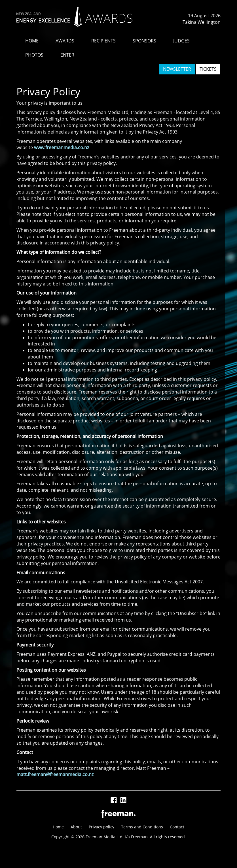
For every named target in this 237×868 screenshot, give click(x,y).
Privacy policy (101, 827)
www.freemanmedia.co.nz (62, 147)
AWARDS (65, 41)
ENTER (67, 55)
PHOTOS (34, 55)
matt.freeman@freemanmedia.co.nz (55, 774)
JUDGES (181, 41)
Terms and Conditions (142, 827)
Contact (177, 827)
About (76, 827)
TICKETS (208, 69)
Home (58, 827)
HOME (32, 41)
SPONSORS (144, 41)
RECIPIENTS (103, 41)
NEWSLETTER (177, 69)
